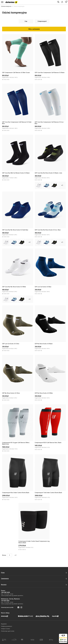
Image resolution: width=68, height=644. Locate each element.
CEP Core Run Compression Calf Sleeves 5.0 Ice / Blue (49, 123)
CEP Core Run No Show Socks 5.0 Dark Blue (15, 230)
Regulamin (4, 624)
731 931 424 (5, 601)
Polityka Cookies (5, 629)
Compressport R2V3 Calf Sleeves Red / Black (48, 443)
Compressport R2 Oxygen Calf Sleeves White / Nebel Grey (16, 443)
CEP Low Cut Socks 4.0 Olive (11, 344)
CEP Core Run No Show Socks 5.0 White (14, 287)
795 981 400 (5, 592)
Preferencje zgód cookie (8, 631)
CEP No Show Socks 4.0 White (44, 393)
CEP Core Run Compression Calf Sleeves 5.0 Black (50, 73)
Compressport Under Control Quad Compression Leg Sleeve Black (34, 542)
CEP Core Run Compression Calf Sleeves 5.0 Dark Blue (17, 123)
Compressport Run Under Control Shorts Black (16, 493)
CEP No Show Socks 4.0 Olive (11, 393)
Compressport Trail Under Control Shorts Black (48, 493)
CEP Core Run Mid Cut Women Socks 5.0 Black (16, 173)
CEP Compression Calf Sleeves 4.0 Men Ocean (16, 73)
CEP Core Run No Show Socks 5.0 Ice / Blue (48, 230)
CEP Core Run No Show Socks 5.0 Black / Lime (48, 173)
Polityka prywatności (7, 626)
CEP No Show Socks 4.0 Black (44, 344)
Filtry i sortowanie (34, 29)
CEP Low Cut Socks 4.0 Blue (43, 287)
